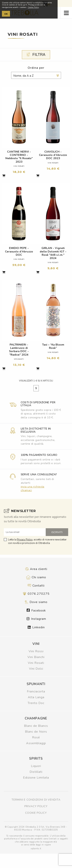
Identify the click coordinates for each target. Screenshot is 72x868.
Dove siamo (36, 602)
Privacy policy (36, 806)
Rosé (36, 737)
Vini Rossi (36, 651)
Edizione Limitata (36, 778)
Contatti (36, 586)
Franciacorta (36, 691)
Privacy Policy (25, 540)
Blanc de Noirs (36, 732)
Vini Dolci (36, 669)
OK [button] (6, 14)
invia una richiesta (33, 487)
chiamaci (26, 490)
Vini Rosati (36, 663)
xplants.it (36, 849)
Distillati (36, 772)
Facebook (36, 611)
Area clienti (36, 569)
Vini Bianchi (36, 657)
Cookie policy (36, 813)
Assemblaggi (36, 743)
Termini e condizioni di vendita (36, 800)
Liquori (36, 766)
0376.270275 (36, 594)
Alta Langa (36, 697)
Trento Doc (36, 703)
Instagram (36, 619)
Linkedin (36, 627)
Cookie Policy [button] (33, 7)
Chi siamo (36, 577)
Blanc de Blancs (36, 726)
